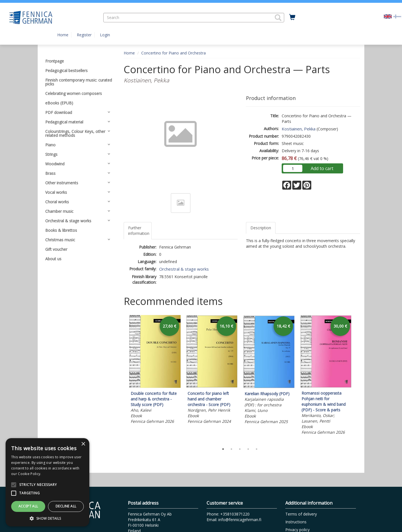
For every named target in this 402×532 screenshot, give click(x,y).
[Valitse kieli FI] (397, 16)
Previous (122, 379)
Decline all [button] (66, 506)
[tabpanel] (155, 370)
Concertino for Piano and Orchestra (174, 53)
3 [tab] (240, 449)
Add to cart (322, 168)
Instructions (296, 522)
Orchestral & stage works (184, 269)
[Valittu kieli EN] (388, 16)
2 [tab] (231, 449)
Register (84, 35)
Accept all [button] (28, 506)
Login (105, 35)
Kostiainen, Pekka (299, 129)
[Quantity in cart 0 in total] (292, 17)
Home (63, 35)
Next (357, 379)
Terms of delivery (301, 514)
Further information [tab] (139, 231)
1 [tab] (223, 449)
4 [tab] (248, 449)
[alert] (47, 482)
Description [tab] (261, 228)
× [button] (83, 444)
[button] (278, 18)
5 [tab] (257, 449)
